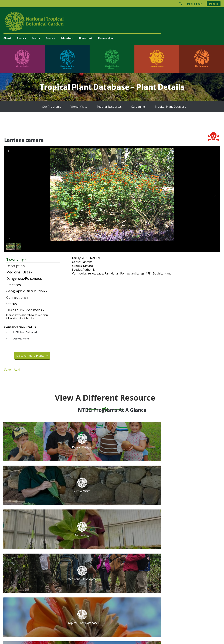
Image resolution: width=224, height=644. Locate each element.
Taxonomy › (16, 259)
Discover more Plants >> (32, 356)
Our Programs (52, 107)
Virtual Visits (79, 107)
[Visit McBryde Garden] (157, 59)
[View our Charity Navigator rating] (141, 582)
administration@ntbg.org (77, 573)
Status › (12, 304)
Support (68, 525)
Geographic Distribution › (27, 291)
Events (36, 38)
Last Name (177, 540)
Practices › (14, 285)
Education (67, 38)
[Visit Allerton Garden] (22, 59)
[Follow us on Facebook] (140, 570)
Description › (16, 266)
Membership (106, 38)
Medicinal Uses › (19, 272)
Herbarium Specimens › (25, 310)
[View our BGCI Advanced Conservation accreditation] (190, 582)
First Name (129, 540)
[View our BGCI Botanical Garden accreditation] (171, 582)
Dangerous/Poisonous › (25, 278)
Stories (21, 38)
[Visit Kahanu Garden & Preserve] (67, 59)
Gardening (138, 107)
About (7, 38)
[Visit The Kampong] (202, 59)
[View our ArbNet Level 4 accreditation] (158, 582)
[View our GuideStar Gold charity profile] (127, 582)
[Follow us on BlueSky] (154, 570)
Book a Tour (194, 4)
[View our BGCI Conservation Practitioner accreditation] (180, 582)
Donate (214, 4)
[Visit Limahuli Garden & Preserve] (112, 59)
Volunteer (69, 537)
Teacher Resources (109, 107)
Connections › (17, 297)
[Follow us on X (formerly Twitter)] (161, 570)
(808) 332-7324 (72, 569)
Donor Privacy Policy (156, 634)
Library (94, 545)
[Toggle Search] (180, 4)
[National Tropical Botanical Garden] (112, 21)
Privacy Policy (137, 634)
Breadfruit (86, 38)
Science (50, 38)
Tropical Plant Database (170, 107)
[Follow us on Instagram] (147, 570)
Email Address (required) (138, 527)
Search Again (13, 370)
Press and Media (73, 576)
